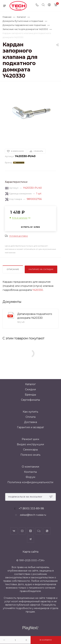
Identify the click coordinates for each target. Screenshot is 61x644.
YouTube (22, 531)
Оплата (30, 417)
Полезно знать (30, 455)
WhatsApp (47, 531)
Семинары (30, 450)
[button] (7, 138)
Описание (13, 269)
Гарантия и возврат (31, 427)
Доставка (30, 422)
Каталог (30, 384)
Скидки (31, 389)
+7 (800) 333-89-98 (31, 509)
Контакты (30, 472)
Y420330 (38, 290)
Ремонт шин (30, 439)
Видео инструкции (31, 444)
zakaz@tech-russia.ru (33, 515)
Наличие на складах (41, 269)
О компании (31, 467)
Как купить (30, 412)
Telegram (30, 539)
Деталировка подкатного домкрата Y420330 (35, 316)
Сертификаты (30, 400)
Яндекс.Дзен (30, 531)
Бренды (31, 395)
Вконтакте (14, 531)
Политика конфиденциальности (30, 482)
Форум (30, 477)
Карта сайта (30, 552)
